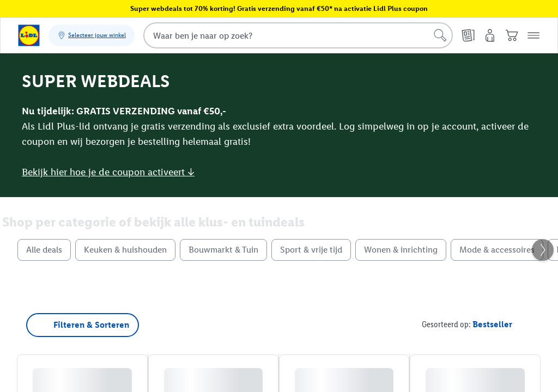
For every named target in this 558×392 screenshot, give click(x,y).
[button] (533, 35)
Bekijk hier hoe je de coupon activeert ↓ (108, 172)
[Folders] (468, 35)
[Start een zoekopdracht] (440, 35)
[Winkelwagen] (512, 35)
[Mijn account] (490, 35)
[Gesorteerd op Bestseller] (492, 324)
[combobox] (298, 35)
